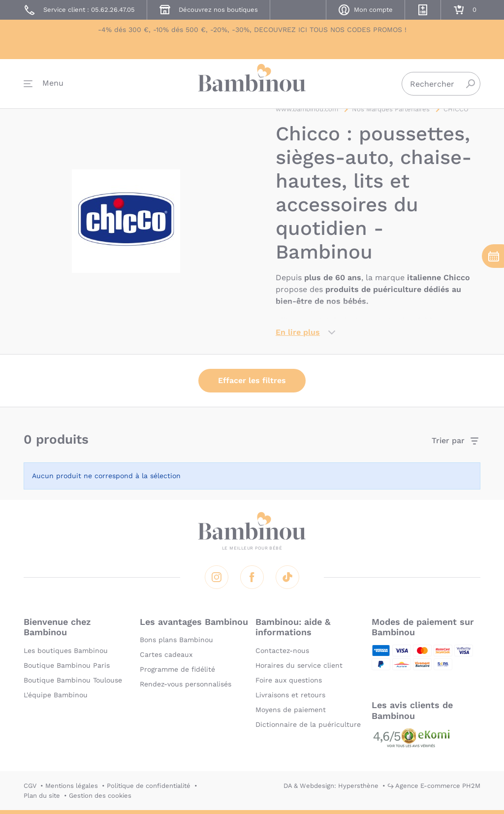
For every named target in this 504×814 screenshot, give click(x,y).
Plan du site (42, 796)
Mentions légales (72, 786)
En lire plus (298, 335)
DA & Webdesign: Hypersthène (331, 786)
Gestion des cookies (100, 796)
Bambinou (252, 85)
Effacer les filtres (252, 383)
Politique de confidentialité (149, 786)
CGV (30, 786)
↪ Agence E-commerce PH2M (434, 786)
